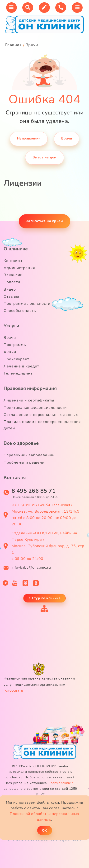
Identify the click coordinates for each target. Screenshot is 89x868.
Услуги (11, 326)
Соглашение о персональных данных (41, 415)
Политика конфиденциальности (35, 408)
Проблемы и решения (25, 462)
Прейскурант (16, 359)
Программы (15, 345)
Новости (12, 282)
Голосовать (13, 690)
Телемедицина (18, 373)
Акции (10, 352)
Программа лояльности (27, 304)
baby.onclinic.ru (63, 783)
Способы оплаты (20, 311)
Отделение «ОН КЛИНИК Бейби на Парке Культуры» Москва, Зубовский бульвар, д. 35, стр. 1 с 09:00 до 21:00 (48, 546)
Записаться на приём (45, 221)
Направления (29, 138)
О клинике (16, 249)
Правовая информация (30, 388)
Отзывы (11, 297)
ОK (44, 830)
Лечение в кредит (21, 366)
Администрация (19, 268)
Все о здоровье (21, 443)
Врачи (67, 138)
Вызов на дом (45, 157)
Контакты (13, 261)
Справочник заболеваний (29, 455)
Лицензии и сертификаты (29, 400)
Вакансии (13, 275)
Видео (10, 289)
